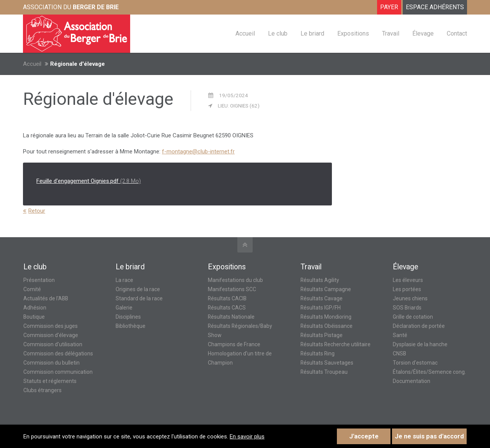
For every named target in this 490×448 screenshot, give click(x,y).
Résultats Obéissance (327, 326)
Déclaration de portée (419, 326)
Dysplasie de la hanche (420, 344)
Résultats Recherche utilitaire (336, 344)
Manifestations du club (235, 280)
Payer (389, 7)
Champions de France (234, 344)
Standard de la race (139, 298)
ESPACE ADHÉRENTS (435, 7)
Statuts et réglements (50, 381)
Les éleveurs (408, 280)
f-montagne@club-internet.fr (198, 152)
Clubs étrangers (42, 390)
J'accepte (364, 436)
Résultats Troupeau (324, 372)
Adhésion (35, 308)
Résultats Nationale (231, 317)
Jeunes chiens (410, 298)
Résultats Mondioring (326, 317)
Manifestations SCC (232, 289)
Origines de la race (138, 289)
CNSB (399, 354)
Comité (32, 289)
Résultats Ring (318, 354)
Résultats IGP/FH (321, 308)
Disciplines (128, 317)
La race (124, 280)
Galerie (124, 308)
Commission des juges (51, 326)
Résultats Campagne (326, 289)
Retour (37, 211)
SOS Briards (407, 308)
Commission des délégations (58, 354)
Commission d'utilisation (53, 344)
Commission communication (58, 372)
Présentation (39, 280)
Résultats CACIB (227, 298)
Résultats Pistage (322, 335)
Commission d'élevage (51, 335)
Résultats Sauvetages (327, 363)
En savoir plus (247, 437)
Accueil (32, 64)
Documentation (412, 381)
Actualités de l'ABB (46, 298)
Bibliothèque (131, 326)
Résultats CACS (227, 308)
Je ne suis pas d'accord (429, 436)
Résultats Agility (320, 280)
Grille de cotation (413, 317)
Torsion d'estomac (415, 363)
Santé (400, 335)
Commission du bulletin (51, 363)
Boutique (34, 317)
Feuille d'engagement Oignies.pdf (89, 181)
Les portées (407, 289)
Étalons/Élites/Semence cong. (429, 372)
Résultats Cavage (322, 298)
